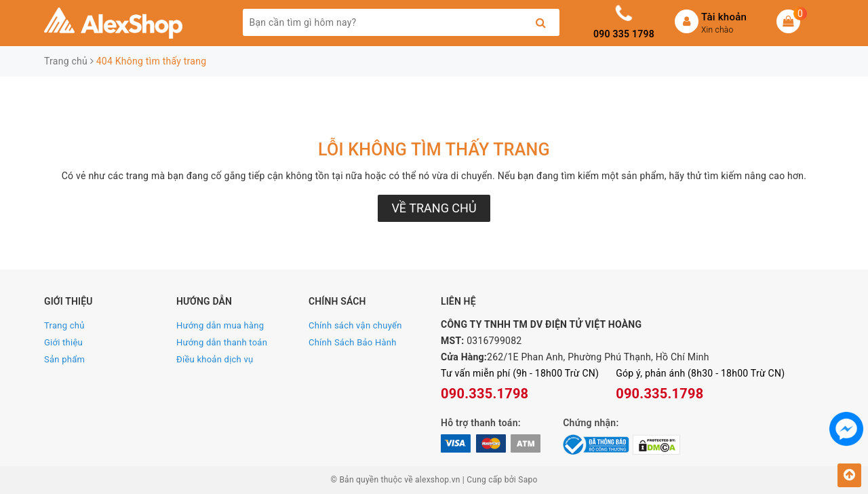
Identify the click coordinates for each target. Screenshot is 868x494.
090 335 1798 (624, 34)
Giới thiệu (63, 342)
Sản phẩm (64, 359)
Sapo (528, 480)
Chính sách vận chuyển (355, 325)
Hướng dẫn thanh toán (222, 342)
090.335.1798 (485, 394)
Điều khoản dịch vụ (215, 359)
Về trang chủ (434, 208)
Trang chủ (64, 325)
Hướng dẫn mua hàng (220, 325)
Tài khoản (724, 17)
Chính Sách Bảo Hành (353, 342)
